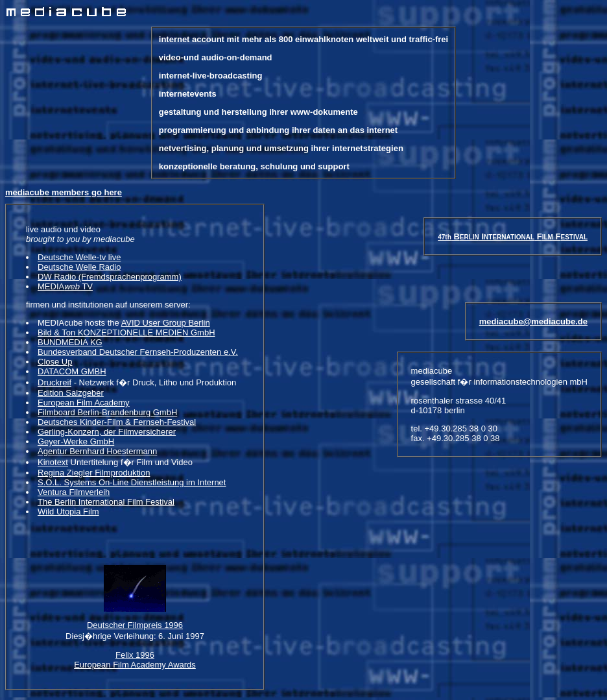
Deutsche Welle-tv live (79, 257)
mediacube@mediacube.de (533, 345)
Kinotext (53, 462)
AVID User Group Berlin (166, 323)
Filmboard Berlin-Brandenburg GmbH (107, 412)
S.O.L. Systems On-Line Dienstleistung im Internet (132, 482)
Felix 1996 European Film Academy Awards (135, 670)
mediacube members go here (64, 192)
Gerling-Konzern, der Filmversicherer (107, 432)
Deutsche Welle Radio (79, 267)
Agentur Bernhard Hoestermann (97, 451)
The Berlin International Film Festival (106, 502)
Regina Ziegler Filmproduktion (94, 473)
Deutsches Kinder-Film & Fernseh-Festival (117, 422)
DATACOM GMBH (72, 371)
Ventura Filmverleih (74, 492)
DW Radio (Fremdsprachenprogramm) (110, 277)
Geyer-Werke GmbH (76, 441)
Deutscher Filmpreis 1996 (135, 635)
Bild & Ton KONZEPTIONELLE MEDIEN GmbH (126, 332)
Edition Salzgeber (71, 393)
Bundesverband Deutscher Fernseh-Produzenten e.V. (138, 352)
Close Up (55, 362)
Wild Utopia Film (68, 512)
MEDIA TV (65, 286)
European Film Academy (84, 403)
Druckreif (54, 382)
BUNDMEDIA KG (70, 342)
